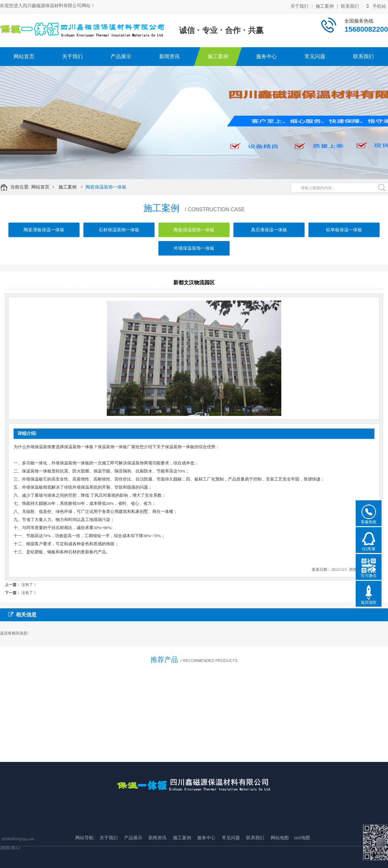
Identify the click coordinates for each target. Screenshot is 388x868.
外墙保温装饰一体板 (194, 255)
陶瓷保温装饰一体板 (111, 187)
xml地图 (302, 865)
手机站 (376, 6)
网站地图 (280, 865)
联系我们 (350, 6)
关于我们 (299, 6)
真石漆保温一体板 (269, 237)
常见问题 (315, 56)
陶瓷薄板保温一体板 (44, 237)
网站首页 (24, 56)
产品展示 (121, 56)
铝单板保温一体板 (344, 237)
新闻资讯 (169, 56)
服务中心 (266, 56)
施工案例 (325, 6)
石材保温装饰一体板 (119, 237)
